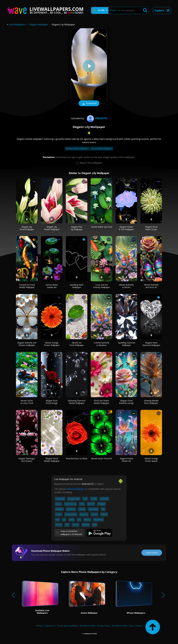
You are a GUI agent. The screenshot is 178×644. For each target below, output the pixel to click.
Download (89, 104)
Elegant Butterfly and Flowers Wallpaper (27, 344)
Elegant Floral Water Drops (151, 228)
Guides (139, 626)
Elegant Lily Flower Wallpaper (52, 228)
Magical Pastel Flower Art (126, 460)
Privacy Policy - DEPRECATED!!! (112, 626)
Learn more (152, 553)
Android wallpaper (75, 489)
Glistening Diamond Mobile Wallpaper (77, 402)
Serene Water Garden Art (52, 286)
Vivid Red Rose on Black (77, 458)
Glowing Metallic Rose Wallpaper (151, 402)
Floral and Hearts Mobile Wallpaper (102, 402)
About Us (50, 626)
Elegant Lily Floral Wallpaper (27, 228)
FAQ (131, 626)
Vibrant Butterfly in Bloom (126, 286)
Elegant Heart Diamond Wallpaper (151, 344)
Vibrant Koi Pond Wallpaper (77, 344)
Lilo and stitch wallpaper (102, 149)
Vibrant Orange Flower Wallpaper (52, 344)
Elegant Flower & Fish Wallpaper (126, 228)
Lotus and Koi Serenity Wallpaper (102, 286)
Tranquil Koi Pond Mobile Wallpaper (27, 286)
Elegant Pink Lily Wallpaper (77, 228)
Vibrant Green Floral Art (101, 458)
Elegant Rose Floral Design (52, 402)
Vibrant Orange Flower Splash (151, 460)
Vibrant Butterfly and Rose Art (151, 286)
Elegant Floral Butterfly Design (126, 402)
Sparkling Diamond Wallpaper (126, 344)
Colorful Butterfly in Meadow (101, 344)
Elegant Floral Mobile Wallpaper (52, 460)
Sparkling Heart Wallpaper (77, 286)
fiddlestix (97, 118)
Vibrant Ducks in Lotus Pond (27, 402)
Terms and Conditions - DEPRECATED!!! (76, 626)
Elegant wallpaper (39, 25)
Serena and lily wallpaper (77, 149)
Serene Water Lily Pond (101, 227)
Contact (40, 626)
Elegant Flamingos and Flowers (27, 460)
